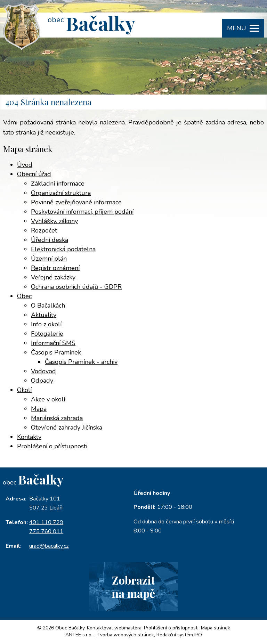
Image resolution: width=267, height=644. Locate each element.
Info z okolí (46, 324)
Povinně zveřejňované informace (76, 202)
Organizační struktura (61, 193)
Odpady (42, 381)
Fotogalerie (47, 334)
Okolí (24, 390)
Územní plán (49, 259)
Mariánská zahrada (57, 418)
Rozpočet (44, 230)
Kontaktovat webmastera (114, 628)
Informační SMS (53, 343)
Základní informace (58, 184)
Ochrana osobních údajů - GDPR (76, 287)
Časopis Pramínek (56, 352)
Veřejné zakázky (53, 277)
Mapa (39, 409)
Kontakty (29, 437)
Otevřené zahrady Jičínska (67, 427)
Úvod (25, 165)
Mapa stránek (216, 628)
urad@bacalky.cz (49, 546)
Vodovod (43, 371)
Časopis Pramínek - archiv (81, 362)
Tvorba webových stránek (126, 635)
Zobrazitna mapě (133, 587)
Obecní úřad (34, 174)
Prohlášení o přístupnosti (52, 446)
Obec (24, 296)
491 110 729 (46, 522)
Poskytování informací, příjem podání (82, 212)
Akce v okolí (48, 399)
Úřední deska (50, 240)
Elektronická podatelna (63, 249)
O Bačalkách (48, 305)
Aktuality (44, 315)
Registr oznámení (55, 268)
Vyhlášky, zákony (54, 221)
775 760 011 (46, 531)
